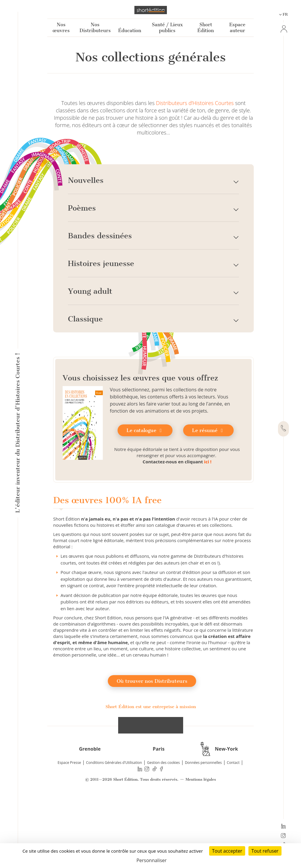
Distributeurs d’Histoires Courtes (195, 170)
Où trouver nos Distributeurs (152, 749)
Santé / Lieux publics (167, 28)
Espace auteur (237, 28)
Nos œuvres (61, 28)
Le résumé (208, 498)
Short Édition (206, 28)
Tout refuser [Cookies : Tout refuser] (265, 851)
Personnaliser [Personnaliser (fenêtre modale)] (152, 860)
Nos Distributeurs (95, 28)
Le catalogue (145, 498)
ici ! (208, 529)
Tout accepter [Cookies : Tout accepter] (227, 851)
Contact (233, 830)
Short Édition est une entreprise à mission (151, 774)
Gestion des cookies (163, 830)
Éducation (130, 31)
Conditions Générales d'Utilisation (114, 830)
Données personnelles (203, 830)
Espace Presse (69, 830)
